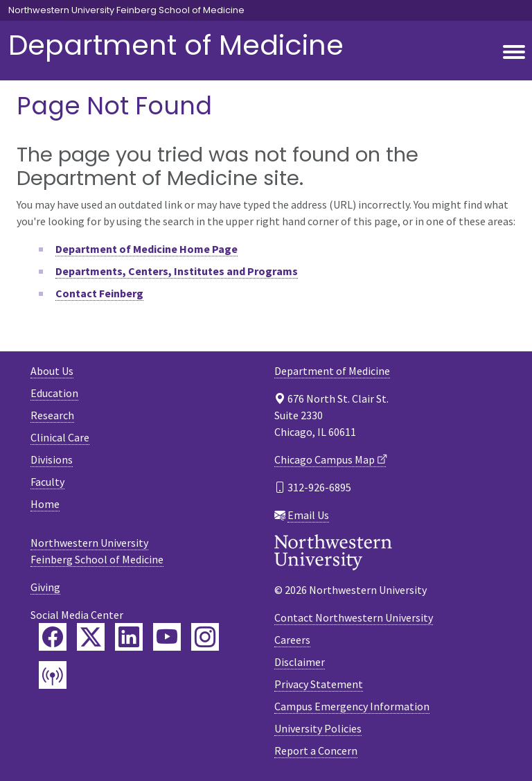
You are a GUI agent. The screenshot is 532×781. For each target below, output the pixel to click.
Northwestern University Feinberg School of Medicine (126, 10)
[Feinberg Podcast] (53, 675)
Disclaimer (300, 662)
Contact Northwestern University (354, 617)
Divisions (52, 459)
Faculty (47, 482)
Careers (292, 640)
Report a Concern (316, 751)
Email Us (308, 515)
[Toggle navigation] (514, 53)
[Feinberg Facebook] (53, 637)
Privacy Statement (319, 684)
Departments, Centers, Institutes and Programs (177, 271)
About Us (52, 371)
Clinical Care (60, 437)
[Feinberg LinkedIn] (129, 637)
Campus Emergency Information (352, 706)
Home (45, 504)
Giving (45, 587)
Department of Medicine (176, 45)
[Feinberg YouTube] (167, 637)
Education (54, 393)
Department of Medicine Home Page (147, 249)
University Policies (318, 728)
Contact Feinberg (99, 293)
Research (52, 415)
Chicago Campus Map (325, 459)
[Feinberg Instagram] (205, 637)
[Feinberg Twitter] (91, 637)
